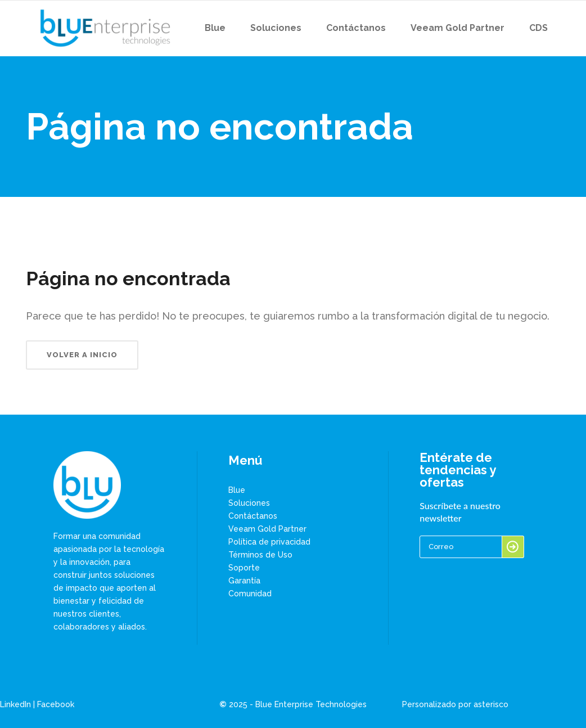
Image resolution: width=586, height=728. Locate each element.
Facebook (56, 704)
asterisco (491, 704)
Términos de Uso (260, 555)
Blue (237, 490)
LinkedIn (15, 704)
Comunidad (250, 594)
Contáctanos (253, 516)
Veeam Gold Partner (267, 529)
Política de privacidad (269, 542)
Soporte (244, 568)
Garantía (244, 581)
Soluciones (249, 503)
